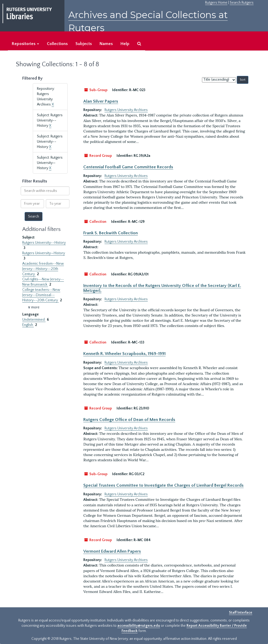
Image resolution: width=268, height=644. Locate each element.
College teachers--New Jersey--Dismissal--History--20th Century (41, 295)
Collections (57, 44)
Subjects (84, 44)
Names (106, 44)
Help (125, 44)
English (28, 325)
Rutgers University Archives (126, 110)
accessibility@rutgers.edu (139, 626)
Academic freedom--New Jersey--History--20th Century (43, 269)
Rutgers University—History (44, 253)
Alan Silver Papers (101, 101)
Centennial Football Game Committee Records (128, 167)
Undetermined (34, 320)
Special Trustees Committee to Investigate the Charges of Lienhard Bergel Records (163, 485)
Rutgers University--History (44, 243)
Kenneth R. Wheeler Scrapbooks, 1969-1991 (124, 354)
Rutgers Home (216, 3)
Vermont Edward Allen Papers (112, 551)
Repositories (25, 44)
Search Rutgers (242, 3)
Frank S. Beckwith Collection (111, 233)
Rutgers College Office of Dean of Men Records (129, 420)
